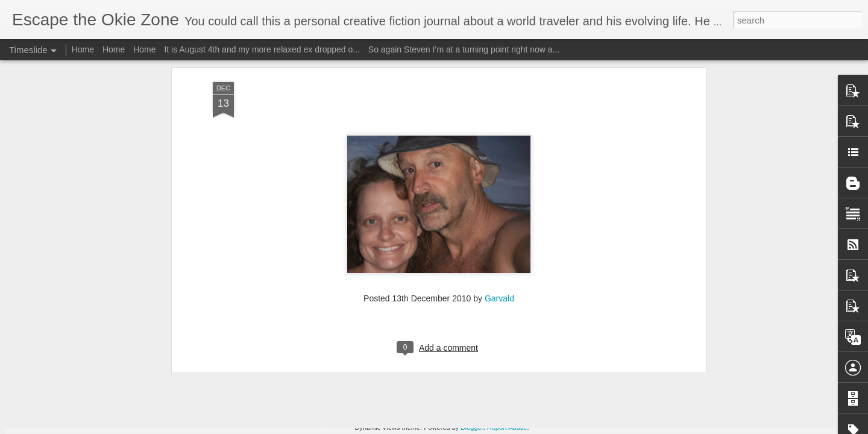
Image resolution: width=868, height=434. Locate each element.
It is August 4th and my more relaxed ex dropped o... (262, 49)
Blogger (472, 427)
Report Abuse (507, 427)
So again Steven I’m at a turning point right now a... (464, 49)
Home (83, 49)
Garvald (499, 129)
